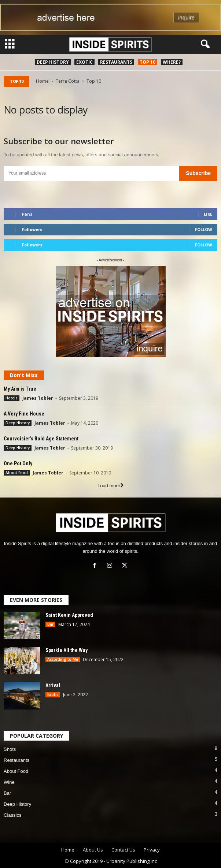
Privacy (152, 850)
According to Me (63, 659)
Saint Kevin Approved (69, 615)
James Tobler (38, 398)
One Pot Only (18, 463)
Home (42, 81)
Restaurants (116, 62)
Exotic (84, 62)
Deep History (53, 62)
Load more (110, 486)
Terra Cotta (68, 81)
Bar (50, 624)
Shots (10, 749)
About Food (17, 473)
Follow (204, 229)
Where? (172, 62)
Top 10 (148, 62)
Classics (12, 815)
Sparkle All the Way (67, 650)
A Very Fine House (24, 414)
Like (208, 214)
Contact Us (123, 850)
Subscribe (198, 173)
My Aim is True (20, 389)
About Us (93, 850)
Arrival (53, 685)
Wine (9, 782)
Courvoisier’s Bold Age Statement (41, 439)
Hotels (12, 398)
